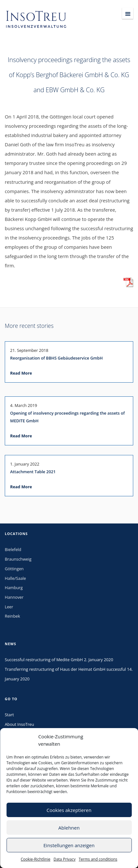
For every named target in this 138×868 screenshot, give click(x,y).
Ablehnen (69, 828)
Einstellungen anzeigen (69, 845)
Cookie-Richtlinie (36, 859)
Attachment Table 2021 (33, 472)
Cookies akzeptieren (69, 810)
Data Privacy (65, 859)
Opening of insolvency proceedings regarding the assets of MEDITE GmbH (68, 417)
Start (9, 715)
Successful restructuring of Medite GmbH (44, 660)
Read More (21, 373)
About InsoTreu (19, 724)
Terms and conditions (98, 859)
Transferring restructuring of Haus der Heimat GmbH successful (65, 669)
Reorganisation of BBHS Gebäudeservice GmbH (56, 358)
